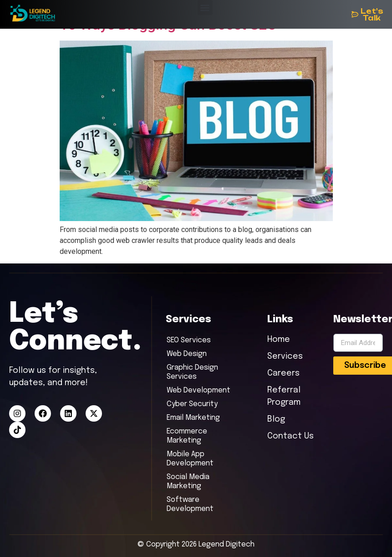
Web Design (187, 354)
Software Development (190, 504)
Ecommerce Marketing (187, 436)
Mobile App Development (190, 459)
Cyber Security (192, 404)
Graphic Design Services (192, 372)
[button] (205, 8)
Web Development (199, 390)
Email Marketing (193, 418)
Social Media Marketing (188, 482)
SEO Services (189, 340)
